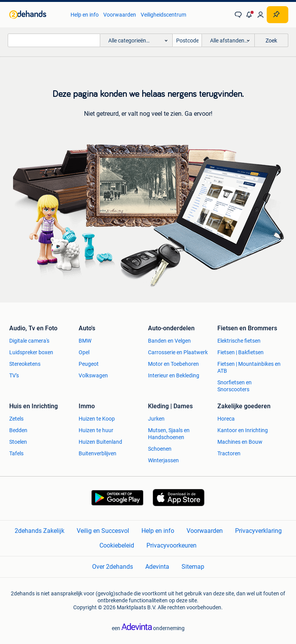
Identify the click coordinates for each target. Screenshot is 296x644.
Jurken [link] (156, 419)
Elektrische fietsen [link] (239, 341)
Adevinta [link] (157, 567)
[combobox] (54, 40)
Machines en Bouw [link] (240, 442)
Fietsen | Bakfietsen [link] (240, 352)
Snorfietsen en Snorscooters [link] (235, 386)
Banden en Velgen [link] (169, 341)
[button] (249, 15)
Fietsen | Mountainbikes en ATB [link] (249, 367)
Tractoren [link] (229, 453)
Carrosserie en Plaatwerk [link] (178, 352)
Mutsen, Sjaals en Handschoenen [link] (169, 434)
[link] (36, 15)
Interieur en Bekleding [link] (174, 375)
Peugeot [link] (89, 364)
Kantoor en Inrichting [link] (243, 430)
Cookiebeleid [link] (117, 545)
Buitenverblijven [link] (98, 453)
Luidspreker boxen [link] (31, 352)
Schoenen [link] (160, 449)
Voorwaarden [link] (120, 15)
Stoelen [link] (18, 442)
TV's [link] (14, 375)
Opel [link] (84, 352)
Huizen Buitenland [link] (100, 442)
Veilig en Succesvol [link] (103, 531)
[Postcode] (187, 40)
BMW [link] (85, 341)
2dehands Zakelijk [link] (40, 531)
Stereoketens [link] (25, 364)
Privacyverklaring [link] (258, 531)
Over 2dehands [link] (113, 567)
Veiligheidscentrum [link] (163, 15)
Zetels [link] (16, 419)
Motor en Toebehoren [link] (173, 364)
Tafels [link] (16, 453)
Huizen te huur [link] (96, 430)
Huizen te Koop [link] (97, 419)
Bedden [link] (18, 430)
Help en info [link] (85, 15)
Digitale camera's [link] (29, 341)
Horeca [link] (226, 419)
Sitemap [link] (193, 567)
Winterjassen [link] (163, 460)
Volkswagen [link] (93, 375)
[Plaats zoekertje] (277, 15)
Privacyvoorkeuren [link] (172, 545)
